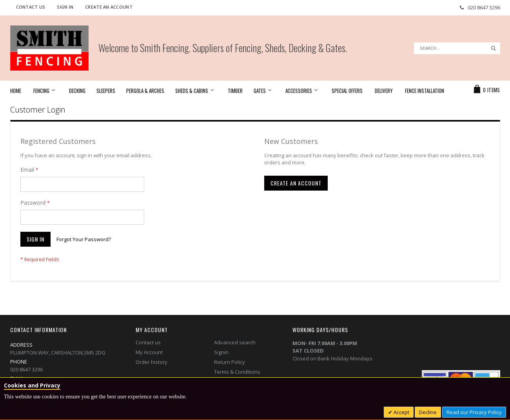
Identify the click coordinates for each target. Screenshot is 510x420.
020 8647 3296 (484, 7)
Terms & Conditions (237, 372)
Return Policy (230, 362)
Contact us (148, 342)
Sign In (65, 7)
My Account (149, 352)
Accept (401, 412)
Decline (428, 412)
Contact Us (31, 7)
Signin (221, 352)
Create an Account (109, 7)
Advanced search (235, 342)
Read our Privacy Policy (474, 412)
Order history (152, 362)
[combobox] (457, 48)
